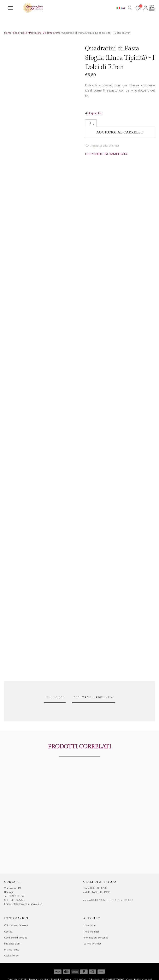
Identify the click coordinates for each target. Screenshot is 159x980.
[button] (102, 146)
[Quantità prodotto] (91, 123)
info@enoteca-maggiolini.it (27, 904)
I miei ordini (90, 925)
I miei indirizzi (91, 932)
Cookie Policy (11, 956)
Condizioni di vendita (16, 938)
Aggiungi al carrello (120, 133)
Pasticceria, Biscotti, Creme (45, 33)
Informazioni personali (96, 938)
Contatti (9, 932)
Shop (16, 33)
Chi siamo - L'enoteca (16, 925)
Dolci (24, 33)
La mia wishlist (92, 944)
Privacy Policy (12, 950)
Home (8, 33)
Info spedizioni (12, 944)
